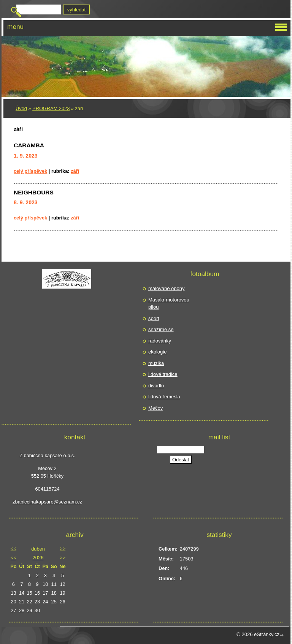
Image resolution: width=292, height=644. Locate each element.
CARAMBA (29, 145)
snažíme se (161, 329)
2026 (38, 558)
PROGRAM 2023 (51, 108)
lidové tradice (163, 374)
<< (13, 549)
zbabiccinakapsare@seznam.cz (47, 502)
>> (63, 549)
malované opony (166, 288)
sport (154, 318)
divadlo (156, 386)
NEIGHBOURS (34, 192)
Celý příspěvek (30, 171)
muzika (156, 363)
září (75, 171)
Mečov (156, 408)
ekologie (157, 352)
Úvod (21, 108)
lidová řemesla (164, 397)
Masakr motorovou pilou (169, 304)
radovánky (160, 341)
